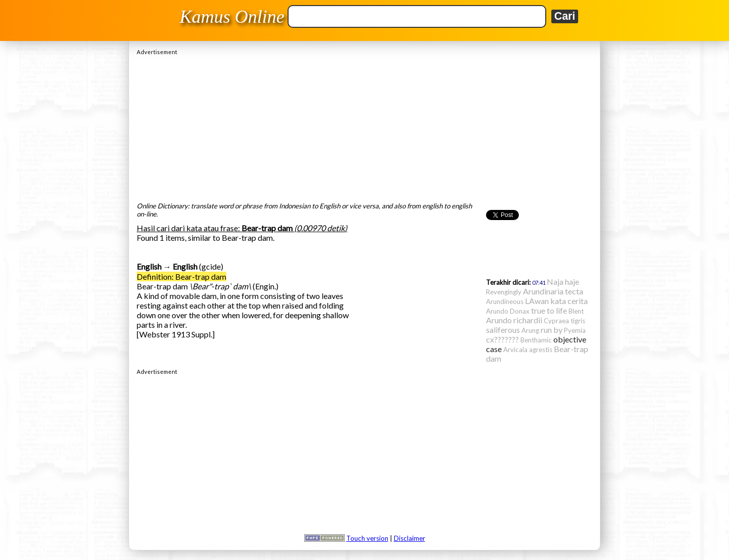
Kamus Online (232, 17)
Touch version (367, 538)
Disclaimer (410, 538)
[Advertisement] (364, 126)
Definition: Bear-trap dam (181, 276)
